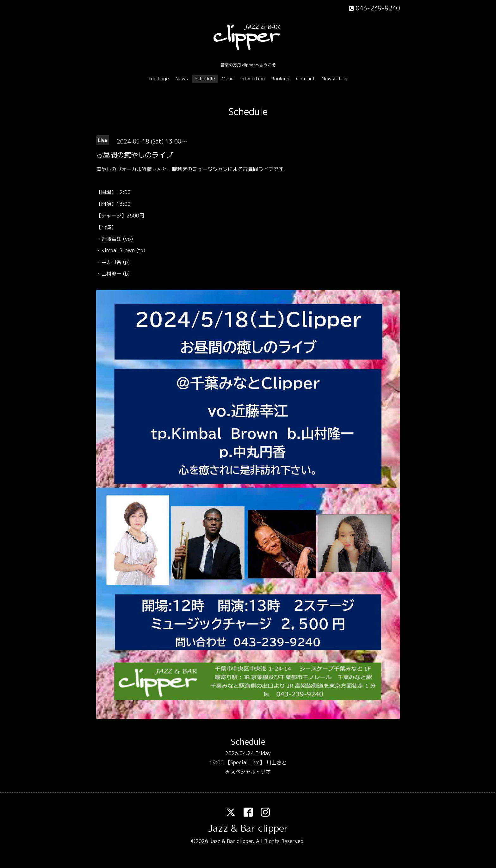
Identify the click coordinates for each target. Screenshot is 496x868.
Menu (228, 79)
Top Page (158, 79)
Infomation (252, 79)
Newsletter (335, 79)
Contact (306, 79)
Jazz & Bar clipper (248, 828)
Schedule (205, 79)
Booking (280, 79)
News (182, 79)
